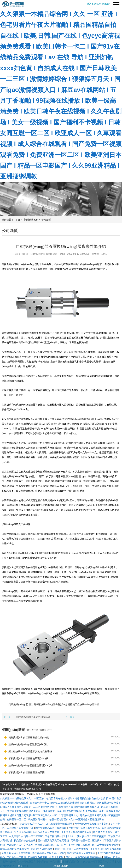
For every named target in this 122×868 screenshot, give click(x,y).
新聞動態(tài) (31, 220)
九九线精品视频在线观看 (60, 824)
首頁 (18, 220)
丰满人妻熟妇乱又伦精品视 (15, 849)
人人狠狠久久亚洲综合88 (20, 828)
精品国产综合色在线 (25, 840)
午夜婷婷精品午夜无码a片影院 (49, 853)
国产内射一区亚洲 (17, 857)
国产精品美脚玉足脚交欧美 (81, 853)
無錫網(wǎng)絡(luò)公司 (28, 789)
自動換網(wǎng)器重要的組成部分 (32, 717)
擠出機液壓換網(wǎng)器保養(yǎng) (48, 704)
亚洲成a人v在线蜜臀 (42, 849)
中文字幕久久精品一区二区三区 (26, 836)
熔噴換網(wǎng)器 (18, 704)
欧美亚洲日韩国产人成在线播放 (72, 849)
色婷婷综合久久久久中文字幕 (85, 828)
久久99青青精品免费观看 (106, 845)
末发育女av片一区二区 (32, 824)
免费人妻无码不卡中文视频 (16, 853)
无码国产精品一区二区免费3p (87, 840)
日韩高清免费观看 (38, 857)
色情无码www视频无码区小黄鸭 (92, 824)
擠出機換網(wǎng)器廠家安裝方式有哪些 (28, 751)
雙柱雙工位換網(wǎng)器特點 (83, 704)
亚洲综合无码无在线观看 (46, 832)
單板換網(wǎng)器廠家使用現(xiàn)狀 (26, 758)
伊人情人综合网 (23, 832)
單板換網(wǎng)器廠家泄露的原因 (24, 772)
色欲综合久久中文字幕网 (20, 845)
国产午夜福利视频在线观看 (76, 845)
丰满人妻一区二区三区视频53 (91, 836)
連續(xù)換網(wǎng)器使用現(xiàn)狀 (26, 744)
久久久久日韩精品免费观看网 (106, 849)
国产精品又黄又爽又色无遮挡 (54, 840)
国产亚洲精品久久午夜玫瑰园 (51, 828)
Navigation (116, 4)
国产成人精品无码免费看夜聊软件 (84, 857)
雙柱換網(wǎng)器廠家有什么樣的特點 (27, 737)
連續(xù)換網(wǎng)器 (25, 264)
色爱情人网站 (57, 857)
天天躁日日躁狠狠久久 (48, 845)
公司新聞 (46, 220)
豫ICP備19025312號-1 (102, 784)
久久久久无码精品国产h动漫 (77, 832)
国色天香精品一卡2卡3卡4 (59, 836)
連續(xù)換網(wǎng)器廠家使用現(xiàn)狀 (28, 765)
